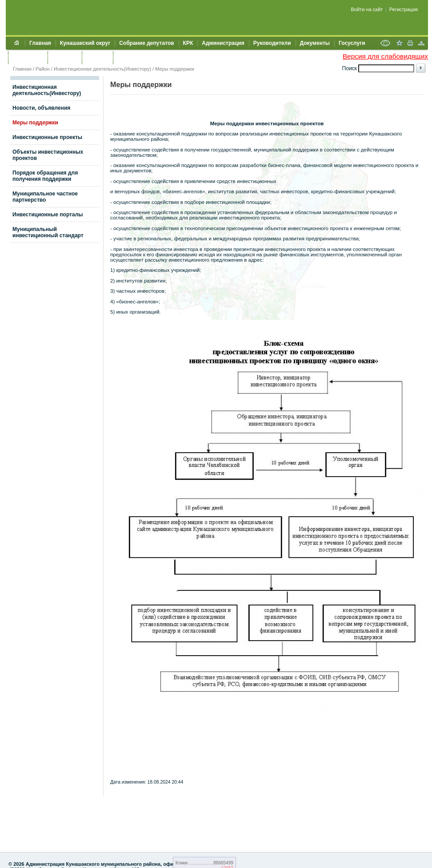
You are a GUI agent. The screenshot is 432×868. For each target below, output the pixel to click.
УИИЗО (126, 57)
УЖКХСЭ (97, 57)
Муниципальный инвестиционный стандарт (48, 232)
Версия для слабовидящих (385, 56)
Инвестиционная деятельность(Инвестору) (102, 69)
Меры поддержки (175, 69)
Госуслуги (352, 43)
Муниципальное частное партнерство (45, 197)
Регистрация (404, 9)
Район (42, 69)
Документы (315, 43)
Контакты (65, 57)
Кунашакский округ (85, 43)
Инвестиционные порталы (48, 215)
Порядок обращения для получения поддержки (45, 176)
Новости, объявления (41, 108)
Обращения (28, 57)
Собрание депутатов (146, 43)
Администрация (223, 43)
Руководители (272, 43)
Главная (40, 43)
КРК (188, 43)
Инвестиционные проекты (47, 137)
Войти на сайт (367, 9)
